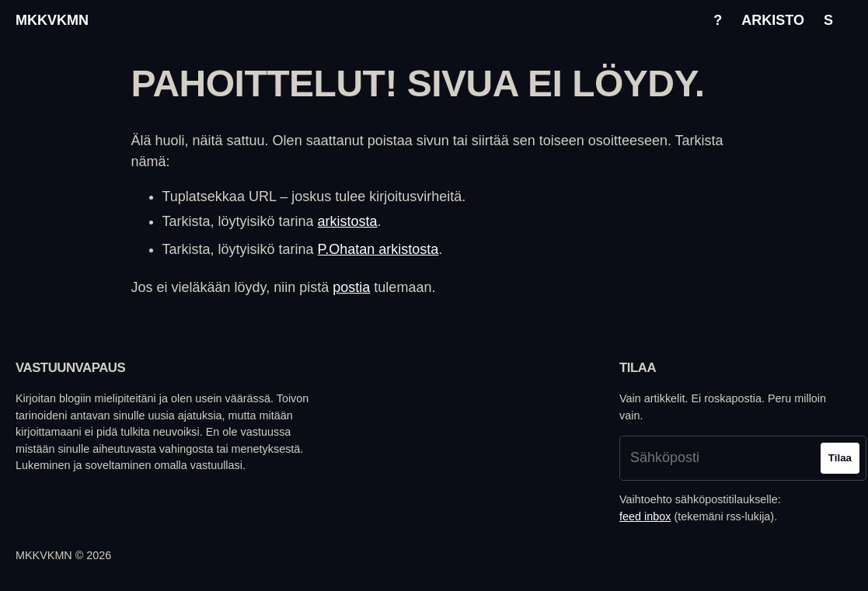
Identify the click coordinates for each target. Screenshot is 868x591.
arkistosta (348, 221)
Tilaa (840, 458)
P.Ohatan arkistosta (378, 249)
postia (351, 287)
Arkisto (773, 20)
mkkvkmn (52, 20)
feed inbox (645, 516)
